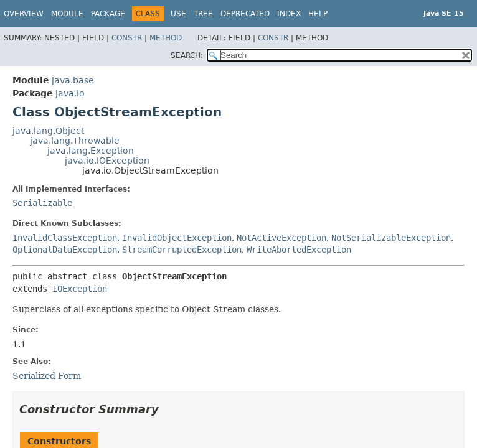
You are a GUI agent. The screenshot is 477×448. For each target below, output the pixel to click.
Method (166, 38)
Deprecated (245, 14)
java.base (73, 80)
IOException (80, 289)
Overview (24, 14)
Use (178, 14)
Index (289, 14)
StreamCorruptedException (182, 250)
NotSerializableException (391, 238)
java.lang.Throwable (75, 141)
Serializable (42, 203)
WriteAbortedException (299, 250)
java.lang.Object (48, 131)
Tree (203, 14)
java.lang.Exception (91, 151)
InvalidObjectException (177, 238)
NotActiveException (281, 238)
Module (67, 14)
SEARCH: (187, 55)
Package (108, 14)
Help (318, 14)
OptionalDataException (65, 250)
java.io (70, 93)
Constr (127, 38)
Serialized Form (47, 376)
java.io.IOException (107, 161)
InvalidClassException (65, 238)
